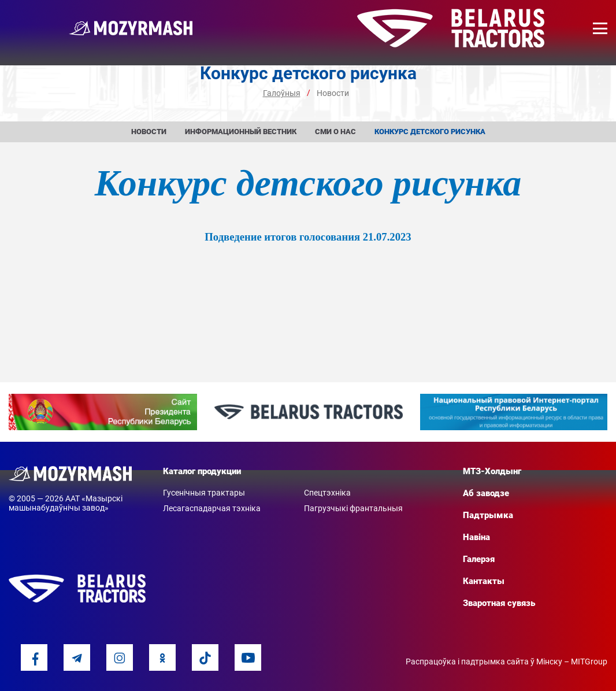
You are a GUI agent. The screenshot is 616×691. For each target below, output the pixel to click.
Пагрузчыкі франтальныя (353, 508)
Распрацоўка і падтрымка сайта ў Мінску (484, 662)
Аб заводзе (486, 493)
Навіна (476, 537)
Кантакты (484, 581)
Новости (149, 132)
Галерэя (479, 559)
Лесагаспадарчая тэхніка (212, 508)
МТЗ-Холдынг (492, 471)
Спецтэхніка (327, 493)
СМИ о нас (335, 132)
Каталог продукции (202, 471)
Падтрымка (488, 515)
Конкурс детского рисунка (430, 132)
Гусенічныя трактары (204, 493)
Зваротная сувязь (499, 603)
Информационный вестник (241, 132)
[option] (103, 412)
